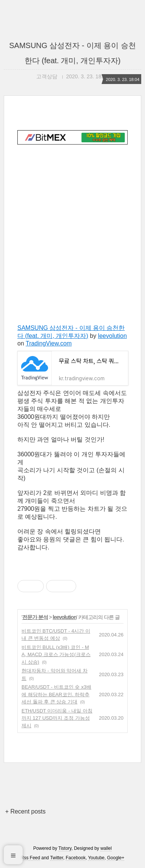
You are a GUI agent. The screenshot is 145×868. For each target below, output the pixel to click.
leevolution (112, 336)
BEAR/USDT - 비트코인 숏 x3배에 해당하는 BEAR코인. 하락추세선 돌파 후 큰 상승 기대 (56, 694)
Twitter (57, 858)
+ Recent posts (25, 811)
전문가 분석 (35, 617)
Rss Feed (30, 858)
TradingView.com (49, 343)
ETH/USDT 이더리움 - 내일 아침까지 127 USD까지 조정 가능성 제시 (57, 718)
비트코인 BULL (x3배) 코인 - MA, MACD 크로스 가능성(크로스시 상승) (56, 655)
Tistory (65, 848)
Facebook (76, 858)
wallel (106, 848)
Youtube (96, 858)
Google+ (116, 858)
